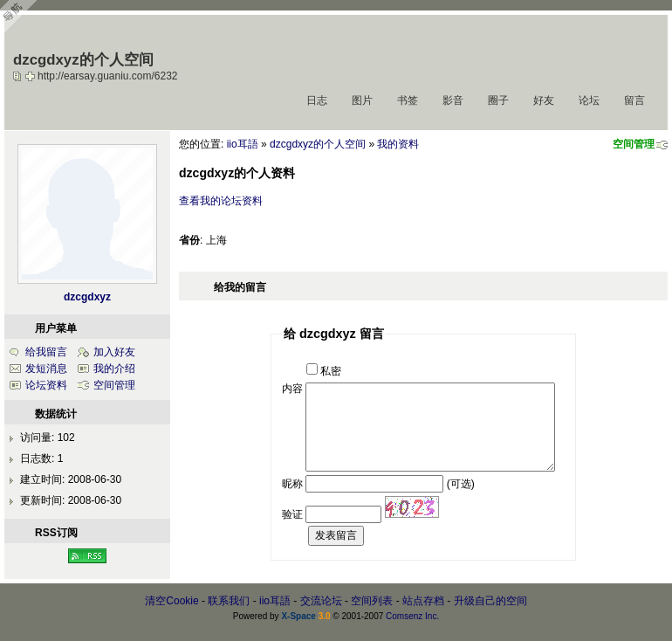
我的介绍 (114, 369)
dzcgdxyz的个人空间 (318, 144)
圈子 (498, 100)
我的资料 (398, 144)
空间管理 (634, 144)
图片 (362, 100)
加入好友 (114, 352)
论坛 (589, 100)
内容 (292, 389)
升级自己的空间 (490, 601)
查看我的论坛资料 (221, 201)
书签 (408, 100)
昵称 (292, 484)
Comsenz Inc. (412, 616)
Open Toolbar (22, 19)
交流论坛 (321, 601)
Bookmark (31, 76)
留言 (634, 100)
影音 (453, 100)
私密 (331, 371)
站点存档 (423, 601)
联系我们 (229, 601)
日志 (317, 100)
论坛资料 (46, 385)
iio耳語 (243, 144)
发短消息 (46, 369)
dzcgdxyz (87, 297)
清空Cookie (171, 601)
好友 (544, 100)
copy (19, 76)
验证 (292, 514)
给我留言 (46, 352)
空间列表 (372, 601)
